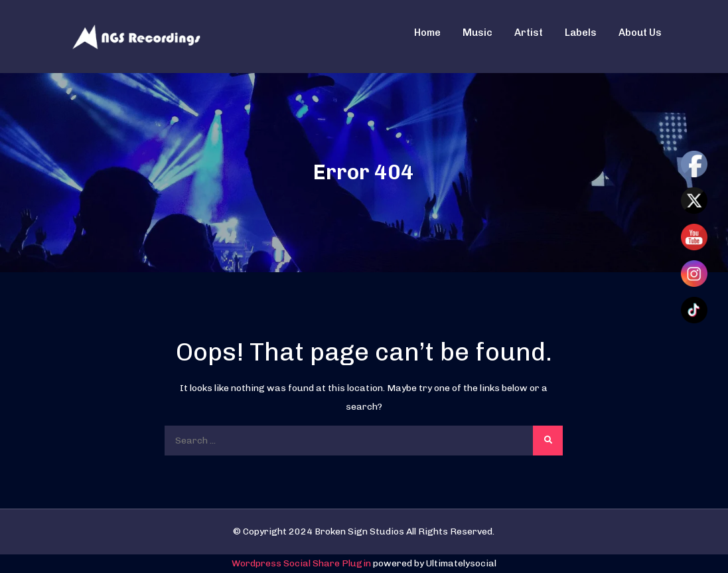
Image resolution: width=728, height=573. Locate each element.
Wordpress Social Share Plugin (302, 563)
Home (427, 33)
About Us (640, 33)
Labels (581, 33)
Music (477, 33)
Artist (529, 33)
